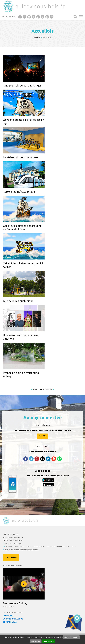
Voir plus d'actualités (42, 390)
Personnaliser (49, 641)
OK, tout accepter (71, 637)
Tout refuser (36, 641)
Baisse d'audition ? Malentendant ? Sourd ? (22, 550)
